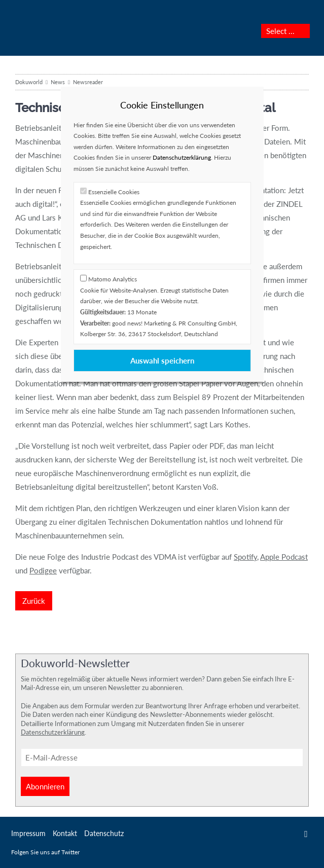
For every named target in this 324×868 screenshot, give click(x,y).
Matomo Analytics (113, 279)
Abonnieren (45, 786)
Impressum (28, 833)
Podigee (43, 570)
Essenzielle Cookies (114, 192)
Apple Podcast (284, 557)
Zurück (34, 601)
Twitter (306, 834)
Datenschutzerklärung (53, 732)
